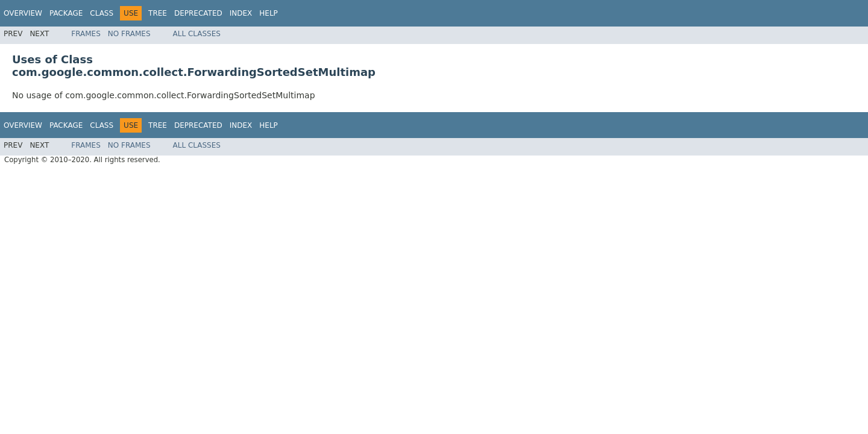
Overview (23, 13)
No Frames (129, 34)
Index (241, 13)
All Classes (197, 34)
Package (66, 13)
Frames (86, 34)
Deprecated (198, 13)
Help (269, 13)
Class (102, 13)
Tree (158, 13)
